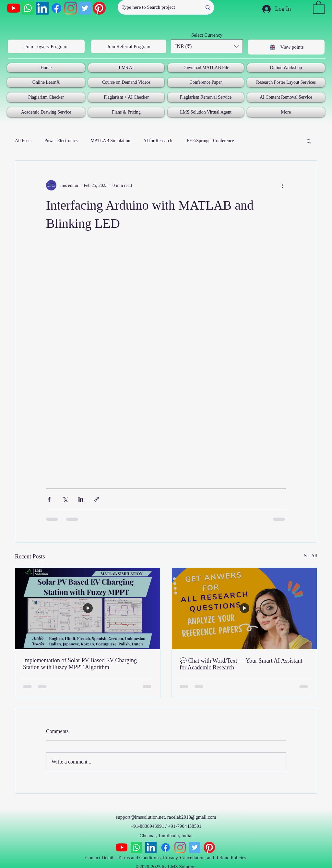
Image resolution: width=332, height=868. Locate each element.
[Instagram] (71, 8)
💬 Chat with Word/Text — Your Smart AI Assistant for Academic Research (241, 664)
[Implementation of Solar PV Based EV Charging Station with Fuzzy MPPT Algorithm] (88, 609)
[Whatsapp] (28, 8)
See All (310, 556)
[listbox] (207, 46)
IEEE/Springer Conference (209, 141)
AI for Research (158, 141)
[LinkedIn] (42, 8)
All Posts (23, 141)
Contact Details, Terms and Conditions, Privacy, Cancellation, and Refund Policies (166, 858)
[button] (319, 7)
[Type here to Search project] (155, 7)
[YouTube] (14, 8)
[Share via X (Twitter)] (65, 499)
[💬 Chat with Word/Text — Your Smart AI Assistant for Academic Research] (244, 609)
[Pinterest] (99, 8)
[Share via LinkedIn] (81, 499)
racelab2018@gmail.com (192, 817)
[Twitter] (85, 8)
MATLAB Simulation (110, 141)
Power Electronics (61, 141)
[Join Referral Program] (129, 46)
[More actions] (282, 185)
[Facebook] (56, 8)
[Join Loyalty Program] (46, 46)
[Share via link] (97, 499)
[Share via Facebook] (49, 499)
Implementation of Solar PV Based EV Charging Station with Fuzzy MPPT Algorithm (80, 664)
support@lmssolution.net (140, 817)
